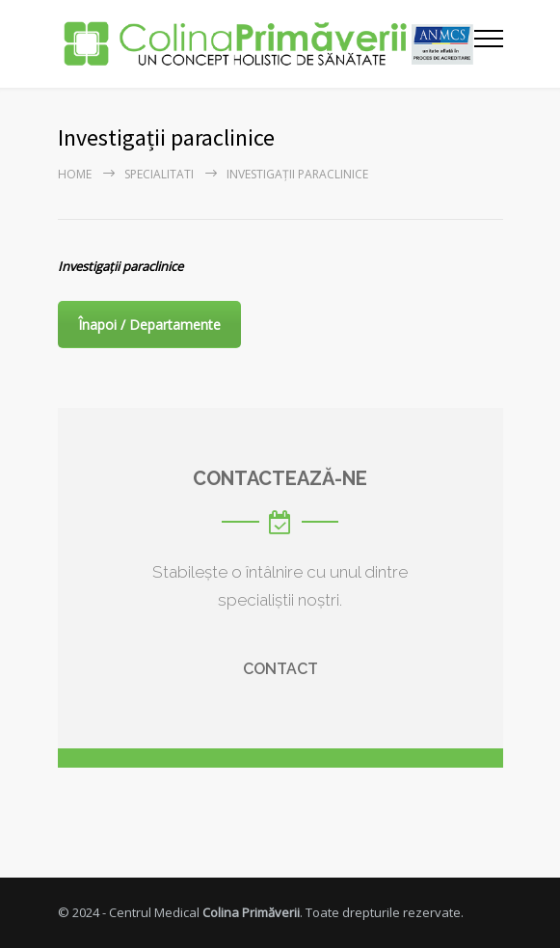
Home (75, 174)
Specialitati (159, 174)
